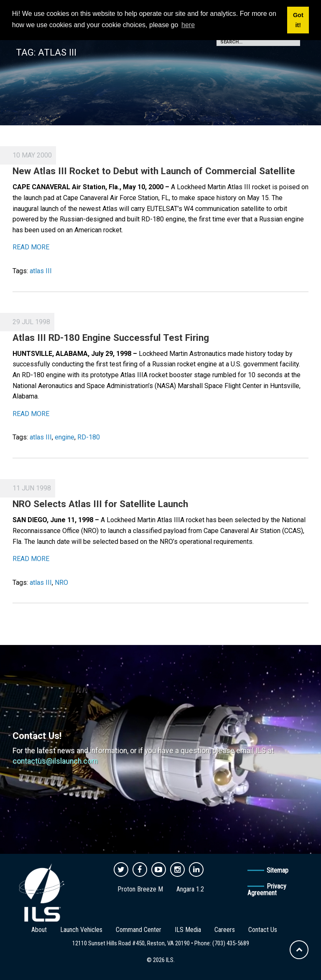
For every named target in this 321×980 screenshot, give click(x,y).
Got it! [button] (298, 20)
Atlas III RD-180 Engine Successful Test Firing (111, 338)
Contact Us (263, 930)
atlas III (41, 271)
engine (65, 437)
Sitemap (278, 870)
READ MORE (31, 247)
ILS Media (188, 930)
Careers (225, 930)
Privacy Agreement (267, 890)
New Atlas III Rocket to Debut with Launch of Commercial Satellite (154, 171)
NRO (61, 583)
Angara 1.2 (190, 889)
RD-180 (89, 437)
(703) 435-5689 (231, 943)
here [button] (188, 25)
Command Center (139, 930)
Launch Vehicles (81, 930)
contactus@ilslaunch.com (55, 761)
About (39, 930)
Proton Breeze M (140, 889)
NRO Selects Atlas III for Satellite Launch (100, 504)
